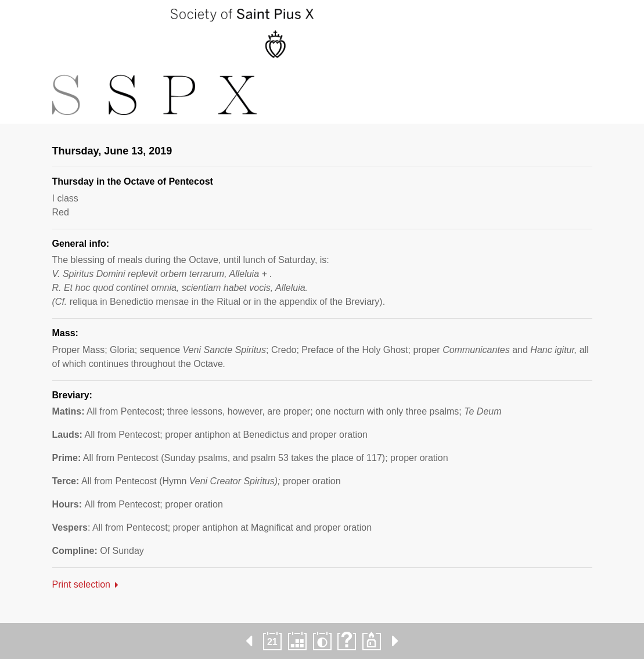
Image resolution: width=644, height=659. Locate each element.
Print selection (82, 584)
